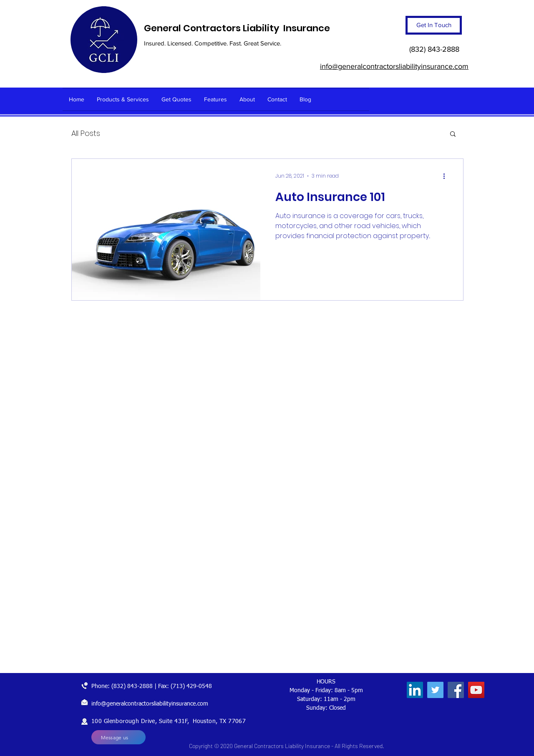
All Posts (86, 133)
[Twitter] (435, 690)
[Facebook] (456, 690)
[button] (453, 134)
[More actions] (447, 176)
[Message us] (118, 737)
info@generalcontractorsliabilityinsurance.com (150, 704)
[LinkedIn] (415, 690)
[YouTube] (476, 690)
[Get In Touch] (434, 25)
